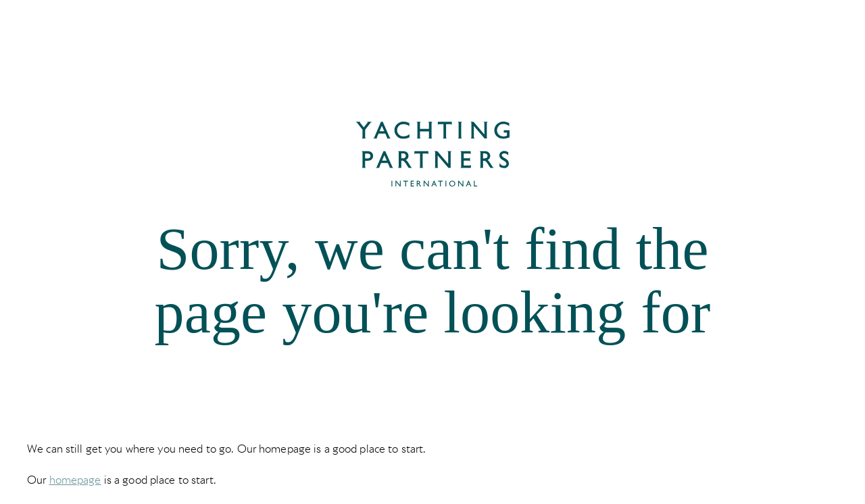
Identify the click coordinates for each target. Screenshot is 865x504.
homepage (75, 480)
